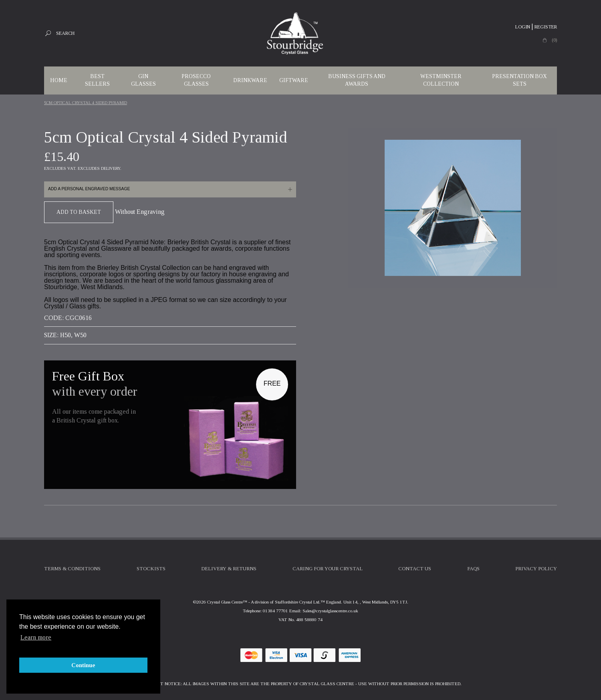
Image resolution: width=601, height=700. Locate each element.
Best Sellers (97, 80)
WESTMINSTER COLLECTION (441, 80)
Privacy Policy (536, 569)
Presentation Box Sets (519, 80)
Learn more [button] (36, 637)
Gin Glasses (143, 80)
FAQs (473, 569)
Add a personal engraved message (89, 189)
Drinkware (250, 80)
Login (523, 27)
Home (59, 80)
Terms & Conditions (72, 569)
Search (65, 33)
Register (546, 27)
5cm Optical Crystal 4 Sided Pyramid (86, 103)
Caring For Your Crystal (328, 569)
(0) (554, 40)
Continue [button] (83, 665)
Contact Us (415, 569)
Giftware (294, 80)
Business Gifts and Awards (357, 80)
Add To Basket (79, 212)
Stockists (151, 569)
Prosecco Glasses (196, 80)
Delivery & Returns (229, 569)
